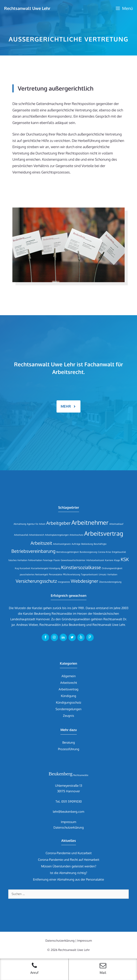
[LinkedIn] (63, 637)
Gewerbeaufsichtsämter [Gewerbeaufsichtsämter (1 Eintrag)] (73, 560)
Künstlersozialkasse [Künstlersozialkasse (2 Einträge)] (81, 567)
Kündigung (68, 696)
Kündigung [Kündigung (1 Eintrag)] (55, 568)
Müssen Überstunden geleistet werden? (69, 866)
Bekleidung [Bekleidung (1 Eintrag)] (87, 544)
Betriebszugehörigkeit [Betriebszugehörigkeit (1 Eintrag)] (68, 552)
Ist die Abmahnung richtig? (68, 873)
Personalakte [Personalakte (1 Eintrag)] (56, 574)
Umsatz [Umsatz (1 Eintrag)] (103, 574)
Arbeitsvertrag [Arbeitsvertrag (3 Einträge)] (104, 533)
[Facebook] (45, 637)
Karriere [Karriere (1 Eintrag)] (109, 560)
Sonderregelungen (68, 709)
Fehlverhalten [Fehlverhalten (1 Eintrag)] (35, 560)
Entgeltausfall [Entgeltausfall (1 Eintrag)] (119, 552)
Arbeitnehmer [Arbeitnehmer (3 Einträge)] (90, 522)
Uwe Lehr (118, 625)
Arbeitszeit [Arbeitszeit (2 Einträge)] (41, 543)
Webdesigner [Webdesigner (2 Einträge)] (84, 581)
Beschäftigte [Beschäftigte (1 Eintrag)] (100, 544)
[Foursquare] (90, 637)
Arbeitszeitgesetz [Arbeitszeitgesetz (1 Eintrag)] (62, 544)
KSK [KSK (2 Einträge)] (125, 559)
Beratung (69, 742)
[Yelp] (81, 637)
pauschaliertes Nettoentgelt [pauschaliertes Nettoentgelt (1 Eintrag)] (34, 574)
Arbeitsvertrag (68, 689)
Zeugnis (68, 716)
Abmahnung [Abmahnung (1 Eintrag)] (20, 524)
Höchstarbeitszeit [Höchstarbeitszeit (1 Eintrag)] (95, 560)
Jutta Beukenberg (74, 625)
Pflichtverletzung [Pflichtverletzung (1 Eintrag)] (71, 574)
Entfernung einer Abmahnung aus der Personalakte (68, 879)
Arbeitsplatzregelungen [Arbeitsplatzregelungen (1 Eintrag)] (57, 535)
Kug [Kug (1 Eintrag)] (17, 568)
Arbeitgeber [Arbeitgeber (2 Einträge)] (58, 523)
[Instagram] (54, 637)
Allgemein (69, 676)
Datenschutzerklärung (69, 827)
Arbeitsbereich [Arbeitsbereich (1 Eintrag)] (37, 535)
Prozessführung (69, 749)
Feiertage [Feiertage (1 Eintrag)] (48, 560)
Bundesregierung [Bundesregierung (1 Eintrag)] (88, 552)
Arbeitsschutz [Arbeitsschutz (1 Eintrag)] (76, 535)
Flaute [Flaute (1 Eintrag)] (57, 560)
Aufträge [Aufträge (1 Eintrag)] (76, 544)
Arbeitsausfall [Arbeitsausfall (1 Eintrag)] (21, 535)
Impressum (68, 822)
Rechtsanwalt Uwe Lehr (27, 8)
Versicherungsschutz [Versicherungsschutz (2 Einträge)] (36, 581)
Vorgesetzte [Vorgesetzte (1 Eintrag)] (64, 582)
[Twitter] (72, 637)
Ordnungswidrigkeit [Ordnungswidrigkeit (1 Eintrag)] (112, 568)
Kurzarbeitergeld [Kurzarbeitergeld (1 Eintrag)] (40, 568)
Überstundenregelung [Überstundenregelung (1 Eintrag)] (110, 582)
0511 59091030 (71, 801)
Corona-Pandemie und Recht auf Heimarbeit (69, 860)
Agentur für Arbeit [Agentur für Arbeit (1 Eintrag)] (36, 524)
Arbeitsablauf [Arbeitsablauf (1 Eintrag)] (116, 524)
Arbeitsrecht (69, 683)
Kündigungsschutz (69, 702)
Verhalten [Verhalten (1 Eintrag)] (112, 574)
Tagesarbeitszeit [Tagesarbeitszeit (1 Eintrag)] (89, 574)
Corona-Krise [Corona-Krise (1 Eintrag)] (104, 552)
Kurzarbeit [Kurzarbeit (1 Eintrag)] (25, 568)
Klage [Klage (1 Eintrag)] (117, 560)
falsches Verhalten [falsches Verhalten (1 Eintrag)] (18, 560)
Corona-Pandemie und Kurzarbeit (69, 853)
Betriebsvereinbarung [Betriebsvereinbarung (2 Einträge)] (33, 551)
